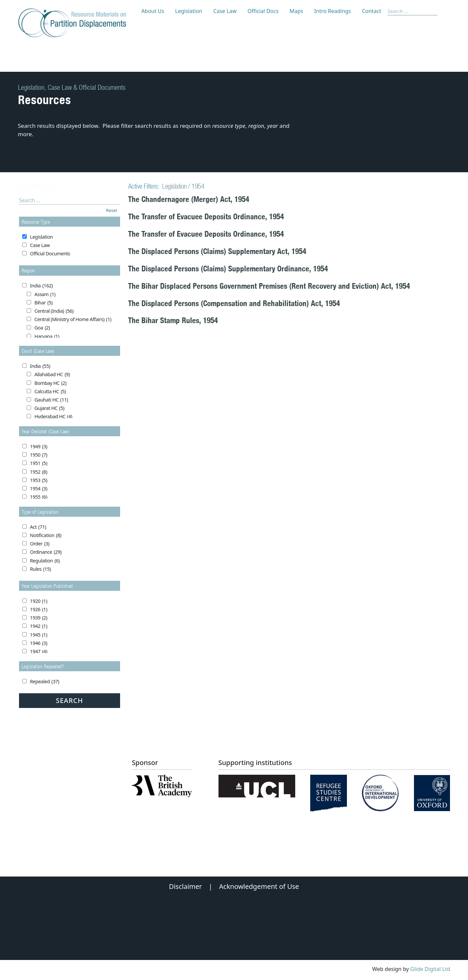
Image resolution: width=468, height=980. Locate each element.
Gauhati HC (51, 400)
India (41, 286)
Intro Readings (333, 11)
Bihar (43, 303)
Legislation (189, 11)
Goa (42, 328)
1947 (39, 652)
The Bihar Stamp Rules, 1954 (173, 320)
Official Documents (50, 254)
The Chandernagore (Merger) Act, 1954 (189, 199)
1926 (39, 609)
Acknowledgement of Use (259, 886)
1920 (39, 601)
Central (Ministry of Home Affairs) (73, 319)
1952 (39, 472)
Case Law (225, 11)
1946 (39, 643)
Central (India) (54, 311)
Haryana (47, 336)
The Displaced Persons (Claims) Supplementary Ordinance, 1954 (228, 269)
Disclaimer (186, 886)
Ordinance (46, 552)
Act (38, 527)
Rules (41, 569)
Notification (46, 535)
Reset (112, 210)
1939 (39, 618)
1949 (39, 447)
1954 (39, 489)
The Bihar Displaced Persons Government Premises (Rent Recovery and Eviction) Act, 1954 (269, 286)
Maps (296, 11)
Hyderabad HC (53, 417)
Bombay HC (50, 383)
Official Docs (263, 11)
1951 (39, 463)
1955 (39, 497)
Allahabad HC (52, 375)
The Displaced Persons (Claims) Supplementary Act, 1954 (217, 251)
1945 (39, 635)
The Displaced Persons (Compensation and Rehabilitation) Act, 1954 (234, 303)
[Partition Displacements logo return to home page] (76, 23)
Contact (372, 11)
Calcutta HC (50, 392)
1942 (39, 626)
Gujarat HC (49, 408)
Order (40, 544)
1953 (39, 480)
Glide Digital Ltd (430, 969)
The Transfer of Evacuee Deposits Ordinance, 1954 (206, 216)
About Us (153, 11)
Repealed (45, 682)
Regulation (45, 561)
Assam (45, 294)
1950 (39, 455)
